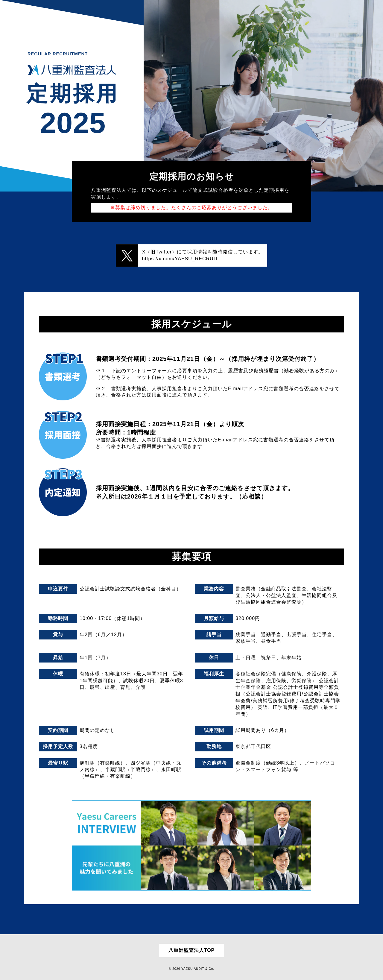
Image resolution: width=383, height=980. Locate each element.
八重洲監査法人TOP (192, 950)
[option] (263, 96)
